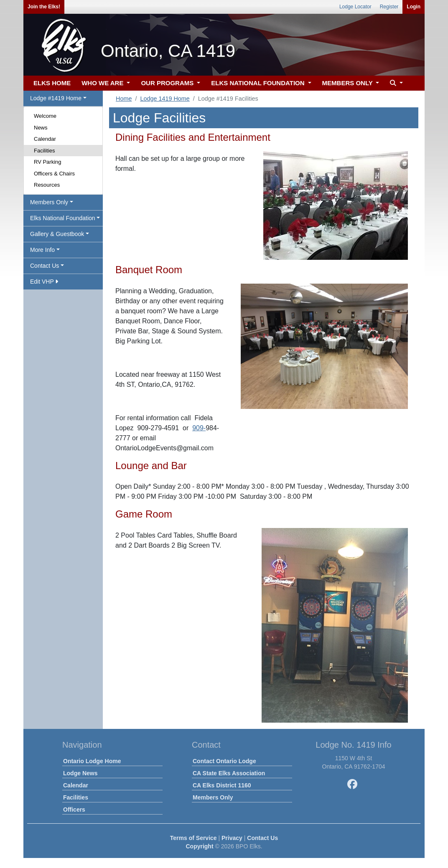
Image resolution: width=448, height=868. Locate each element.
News (41, 128)
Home (124, 99)
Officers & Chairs (54, 174)
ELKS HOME (52, 83)
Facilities (45, 151)
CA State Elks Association (229, 773)
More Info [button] (42, 250)
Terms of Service (193, 838)
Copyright (199, 846)
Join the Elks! (44, 7)
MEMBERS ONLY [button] (348, 83)
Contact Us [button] (45, 266)
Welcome (45, 116)
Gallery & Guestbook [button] (57, 234)
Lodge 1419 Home (165, 99)
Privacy (232, 838)
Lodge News (80, 773)
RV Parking (48, 162)
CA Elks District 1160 (222, 785)
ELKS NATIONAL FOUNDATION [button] (259, 83)
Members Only (213, 797)
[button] (395, 83)
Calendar (45, 139)
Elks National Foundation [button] (63, 218)
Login (414, 7)
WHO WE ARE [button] (103, 83)
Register (389, 7)
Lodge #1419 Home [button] (56, 98)
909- (199, 428)
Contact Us (262, 838)
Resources (47, 185)
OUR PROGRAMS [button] (168, 83)
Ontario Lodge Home (92, 761)
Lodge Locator (355, 7)
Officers (74, 810)
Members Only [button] (49, 202)
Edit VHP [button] (44, 282)
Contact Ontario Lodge (224, 761)
